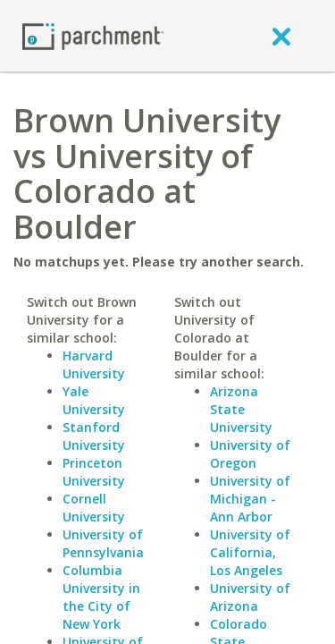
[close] (281, 36)
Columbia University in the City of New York (101, 597)
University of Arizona (250, 597)
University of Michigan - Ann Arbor (250, 499)
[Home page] (93, 35)
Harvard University (94, 364)
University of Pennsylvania (103, 543)
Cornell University (94, 508)
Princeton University (94, 472)
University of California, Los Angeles (250, 552)
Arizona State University (241, 409)
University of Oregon (250, 454)
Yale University (94, 400)
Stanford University (94, 436)
